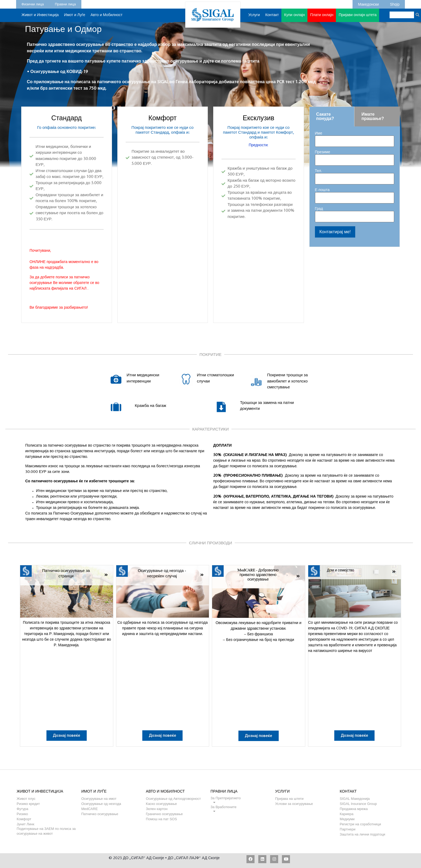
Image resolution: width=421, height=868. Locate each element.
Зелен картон (157, 809)
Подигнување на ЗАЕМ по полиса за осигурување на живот (46, 829)
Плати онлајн (322, 15)
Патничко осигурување (100, 814)
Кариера (346, 814)
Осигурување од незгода (101, 804)
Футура (22, 809)
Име (355, 138)
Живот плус (26, 799)
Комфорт (24, 819)
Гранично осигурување (164, 814)
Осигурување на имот (99, 799)
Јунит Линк (26, 824)
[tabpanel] (355, 187)
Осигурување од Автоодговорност (173, 799)
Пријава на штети (289, 799)
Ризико (22, 814)
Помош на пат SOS (161, 819)
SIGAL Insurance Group (358, 804)
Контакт (272, 18)
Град (355, 213)
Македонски (368, 3)
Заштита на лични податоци (362, 834)
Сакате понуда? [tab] (325, 116)
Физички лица (33, 3)
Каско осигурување (161, 804)
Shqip (395, 3)
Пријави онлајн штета (358, 15)
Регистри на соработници (360, 824)
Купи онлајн (294, 18)
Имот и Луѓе (75, 18)
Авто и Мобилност (106, 18)
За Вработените (224, 807)
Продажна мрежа (354, 809)
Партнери (347, 829)
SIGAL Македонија (355, 799)
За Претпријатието (226, 798)
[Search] (417, 15)
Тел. (355, 175)
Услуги (254, 18)
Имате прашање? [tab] (373, 116)
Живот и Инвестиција (40, 18)
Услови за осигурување (294, 804)
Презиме (355, 156)
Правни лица (65, 3)
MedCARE (90, 809)
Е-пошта (355, 194)
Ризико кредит (28, 804)
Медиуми (347, 819)
